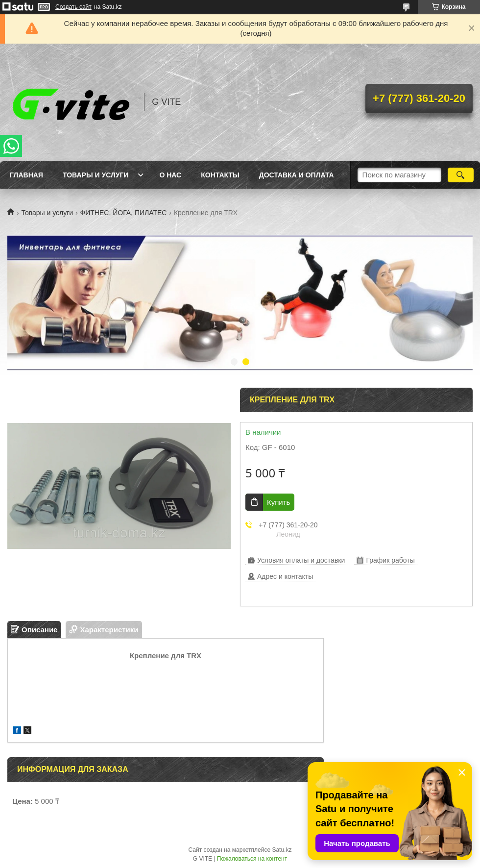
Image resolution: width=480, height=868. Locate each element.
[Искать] (461, 175)
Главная (26, 175)
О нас (170, 175)
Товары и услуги (96, 175)
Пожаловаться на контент (252, 859)
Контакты (220, 175)
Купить (278, 502)
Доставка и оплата (297, 175)
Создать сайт (73, 7)
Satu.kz (282, 850)
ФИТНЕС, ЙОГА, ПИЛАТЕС (124, 213)
